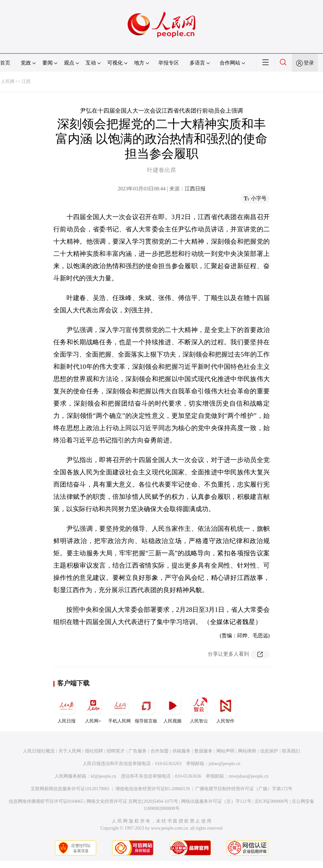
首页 (5, 63)
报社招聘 (94, 751)
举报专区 (169, 63)
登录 (309, 63)
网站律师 (247, 751)
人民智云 (199, 709)
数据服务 (203, 751)
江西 (26, 81)
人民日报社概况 (39, 751)
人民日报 (67, 709)
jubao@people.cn (224, 764)
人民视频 (172, 709)
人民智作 (225, 709)
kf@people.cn (104, 776)
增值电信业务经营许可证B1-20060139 (153, 789)
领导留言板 (146, 709)
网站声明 (225, 751)
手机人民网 (120, 709)
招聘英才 (116, 751)
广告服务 (138, 751)
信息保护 (269, 751)
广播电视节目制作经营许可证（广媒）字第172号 (244, 789)
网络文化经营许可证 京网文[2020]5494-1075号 (132, 801)
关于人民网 (70, 751)
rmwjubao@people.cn (248, 776)
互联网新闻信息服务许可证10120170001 (70, 789)
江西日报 (195, 189)
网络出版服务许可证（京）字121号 (216, 801)
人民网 (8, 81)
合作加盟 (160, 751)
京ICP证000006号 (272, 801)
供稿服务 (182, 751)
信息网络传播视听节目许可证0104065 (46, 801)
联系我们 (291, 751)
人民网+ (93, 709)
